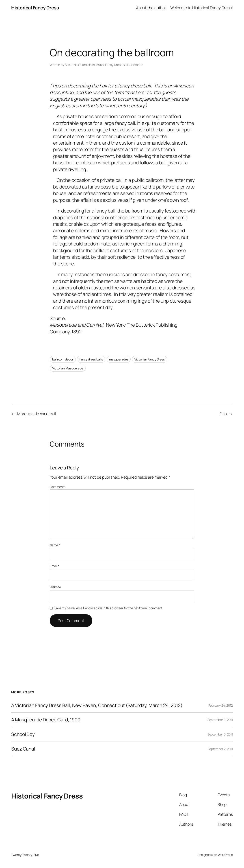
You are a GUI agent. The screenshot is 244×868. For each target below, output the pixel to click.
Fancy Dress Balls (117, 65)
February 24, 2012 (221, 705)
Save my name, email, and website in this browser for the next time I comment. (109, 608)
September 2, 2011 (220, 749)
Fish (223, 414)
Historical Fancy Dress (35, 8)
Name (55, 545)
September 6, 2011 (220, 734)
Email (54, 566)
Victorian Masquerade (68, 368)
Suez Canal (23, 749)
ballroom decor (63, 359)
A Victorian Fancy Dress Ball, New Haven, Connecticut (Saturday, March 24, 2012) (97, 705)
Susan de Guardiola (78, 65)
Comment (58, 487)
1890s (99, 65)
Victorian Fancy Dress (150, 359)
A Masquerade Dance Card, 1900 (46, 720)
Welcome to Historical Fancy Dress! (202, 8)
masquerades (119, 359)
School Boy (23, 734)
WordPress (225, 855)
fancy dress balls (91, 359)
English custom (66, 106)
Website (55, 587)
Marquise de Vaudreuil (37, 414)
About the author (151, 8)
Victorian (137, 65)
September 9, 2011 (220, 720)
